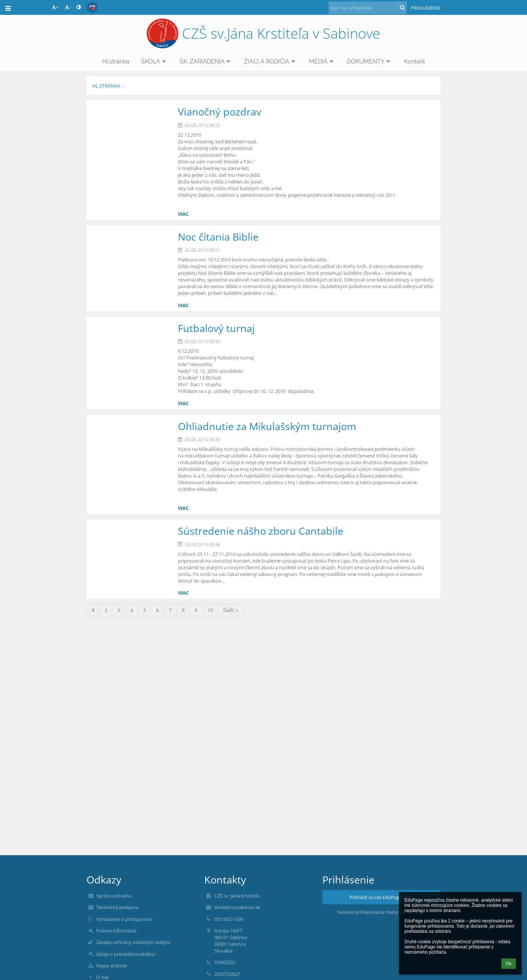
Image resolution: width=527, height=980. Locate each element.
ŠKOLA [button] (154, 61)
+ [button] (55, 7)
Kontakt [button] (414, 61)
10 (210, 610)
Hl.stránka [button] (116, 61)
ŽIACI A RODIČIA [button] (271, 61)
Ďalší (232, 610)
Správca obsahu (114, 896)
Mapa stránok (112, 966)
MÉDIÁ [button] (322, 61)
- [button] (68, 7)
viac (183, 214)
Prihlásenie (426, 8)
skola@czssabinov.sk (237, 907)
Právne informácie (116, 931)
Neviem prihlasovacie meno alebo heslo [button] (381, 912)
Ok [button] (509, 964)
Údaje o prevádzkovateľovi (126, 954)
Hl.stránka (106, 86)
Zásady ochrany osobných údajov (133, 942)
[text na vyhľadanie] (368, 8)
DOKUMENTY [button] (370, 61)
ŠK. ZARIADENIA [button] (206, 61)
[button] (92, 7)
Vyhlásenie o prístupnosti (124, 919)
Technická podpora (117, 907)
